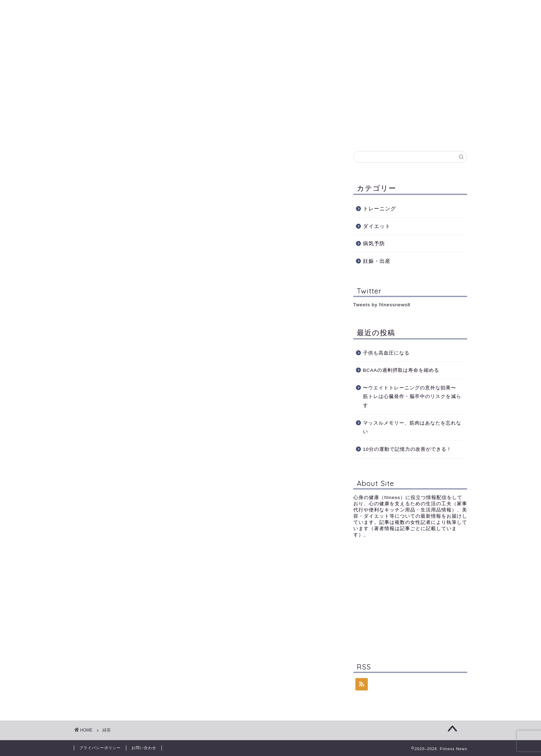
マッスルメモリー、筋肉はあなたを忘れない (412, 427)
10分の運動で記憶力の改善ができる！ (407, 449)
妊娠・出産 (326, 57)
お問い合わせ (409, 57)
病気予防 (285, 57)
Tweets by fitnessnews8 (382, 305)
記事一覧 (366, 57)
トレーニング (199, 57)
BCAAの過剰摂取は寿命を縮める (404, 370)
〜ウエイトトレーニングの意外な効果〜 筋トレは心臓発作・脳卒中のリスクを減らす (412, 397)
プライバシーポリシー (100, 748)
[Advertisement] (410, 598)
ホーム (124, 57)
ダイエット (244, 57)
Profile (158, 57)
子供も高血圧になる (386, 353)
